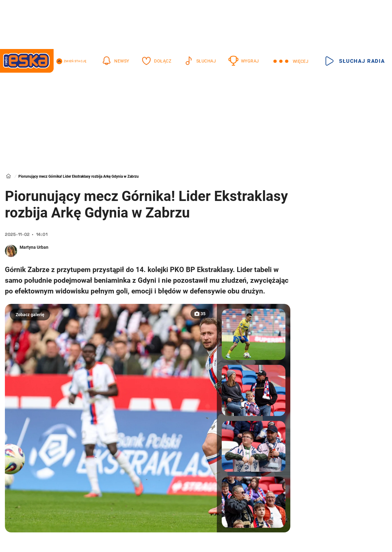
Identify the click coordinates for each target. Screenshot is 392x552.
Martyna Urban (34, 247)
